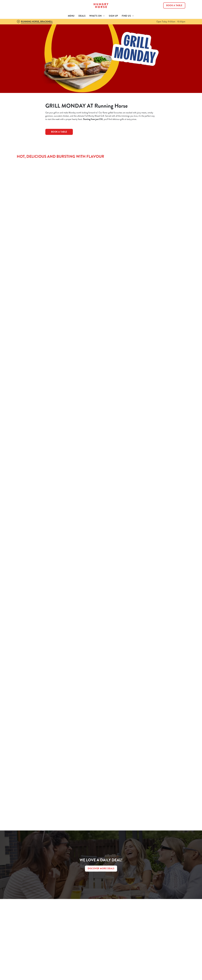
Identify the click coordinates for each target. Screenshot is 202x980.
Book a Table (59, 132)
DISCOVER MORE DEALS (101, 868)
